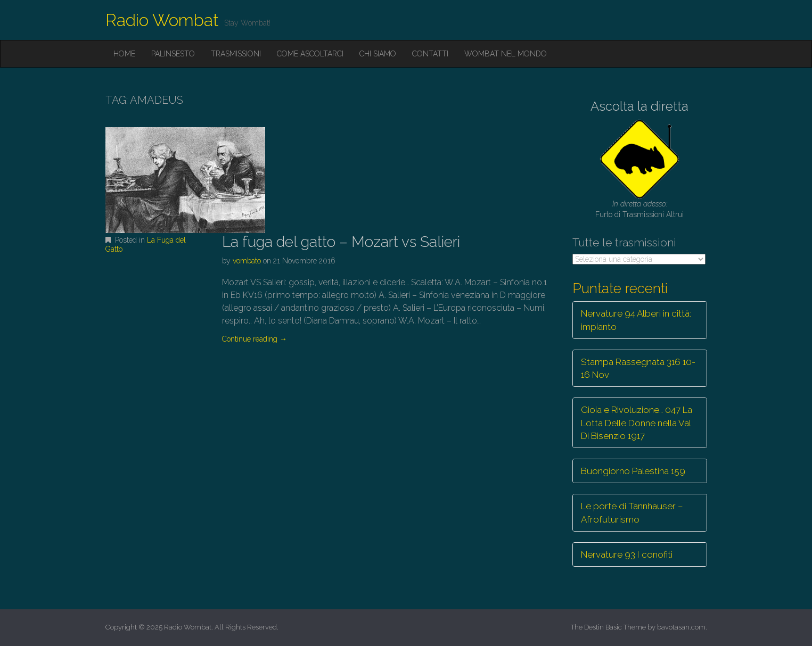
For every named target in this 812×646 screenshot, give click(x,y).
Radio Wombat (162, 20)
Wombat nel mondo (506, 54)
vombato (247, 261)
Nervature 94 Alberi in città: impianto (636, 320)
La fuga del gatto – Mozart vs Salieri (341, 242)
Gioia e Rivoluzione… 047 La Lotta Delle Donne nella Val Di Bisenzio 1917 (637, 423)
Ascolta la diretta (639, 106)
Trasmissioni (236, 54)
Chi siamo (378, 54)
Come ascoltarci (310, 54)
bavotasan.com (681, 627)
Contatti (430, 54)
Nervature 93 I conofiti (627, 554)
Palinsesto (173, 54)
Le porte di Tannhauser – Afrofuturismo (632, 512)
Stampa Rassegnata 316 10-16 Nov (638, 368)
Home (124, 54)
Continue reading (255, 339)
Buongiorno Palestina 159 (633, 471)
